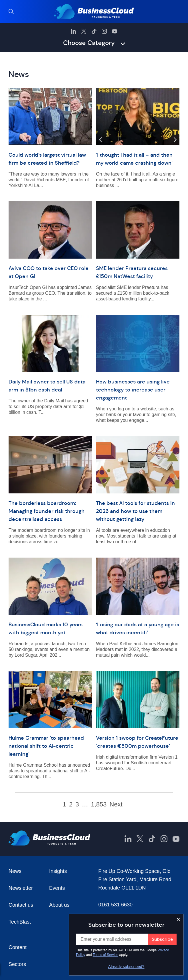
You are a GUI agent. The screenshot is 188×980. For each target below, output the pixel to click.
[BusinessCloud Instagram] (104, 31)
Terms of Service (106, 955)
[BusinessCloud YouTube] (115, 31)
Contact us (21, 905)
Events (57, 888)
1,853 (99, 804)
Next (116, 804)
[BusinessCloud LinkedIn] (73, 31)
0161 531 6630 (115, 905)
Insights (58, 871)
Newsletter (21, 888)
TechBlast (20, 922)
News (15, 871)
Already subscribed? (126, 967)
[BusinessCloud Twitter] (84, 31)
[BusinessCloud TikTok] (94, 31)
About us (59, 905)
